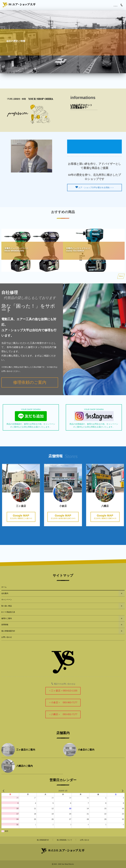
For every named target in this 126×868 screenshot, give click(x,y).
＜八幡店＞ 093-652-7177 (63, 714)
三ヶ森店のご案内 (26, 750)
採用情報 (5, 625)
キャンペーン (7, 600)
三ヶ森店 (31, 506)
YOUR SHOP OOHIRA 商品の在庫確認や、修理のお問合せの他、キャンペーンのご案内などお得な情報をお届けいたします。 (31, 418)
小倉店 (73, 506)
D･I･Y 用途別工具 (8, 612)
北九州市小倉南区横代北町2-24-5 (73, 517)
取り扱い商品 (7, 606)
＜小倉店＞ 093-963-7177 (63, 702)
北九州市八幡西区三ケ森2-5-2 (31, 517)
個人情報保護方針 (8, 631)
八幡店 (115, 506)
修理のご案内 (7, 618)
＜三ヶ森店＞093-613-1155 (63, 691)
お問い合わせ (7, 637)
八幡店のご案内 (24, 766)
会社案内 (5, 593)
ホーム (4, 587)
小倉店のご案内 (86, 750)
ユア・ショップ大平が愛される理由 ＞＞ (86, 187)
